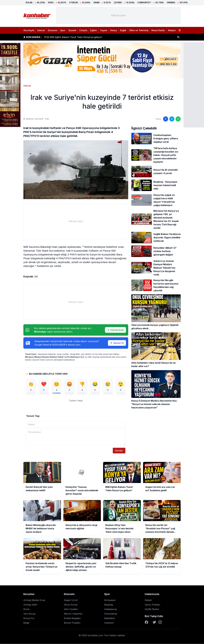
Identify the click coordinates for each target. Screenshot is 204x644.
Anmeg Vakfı (30, 605)
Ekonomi (53, 30)
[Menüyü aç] (180, 30)
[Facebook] (146, 622)
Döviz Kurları (71, 605)
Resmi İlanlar (158, 30)
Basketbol (110, 618)
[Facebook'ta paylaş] (166, 119)
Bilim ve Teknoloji (139, 30)
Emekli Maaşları (72, 618)
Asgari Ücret (71, 600)
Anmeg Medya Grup (34, 600)
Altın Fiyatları (71, 609)
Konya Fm (29, 618)
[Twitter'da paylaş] (172, 119)
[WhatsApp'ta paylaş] (178, 119)
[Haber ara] (178, 37)
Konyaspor (110, 600)
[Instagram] (160, 622)
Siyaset (72, 30)
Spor (63, 30)
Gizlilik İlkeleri (152, 609)
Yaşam (104, 30)
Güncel (41, 30)
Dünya (114, 30)
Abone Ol (117, 343)
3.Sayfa (83, 30)
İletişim (172, 30)
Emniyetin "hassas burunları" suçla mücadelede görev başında (81, 35)
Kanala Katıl (115, 330)
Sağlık (123, 30)
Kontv (26, 609)
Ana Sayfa (29, 30)
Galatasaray (111, 609)
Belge (26, 623)
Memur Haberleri (73, 614)
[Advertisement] (118, 15)
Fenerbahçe (111, 614)
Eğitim (94, 30)
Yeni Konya (29, 614)
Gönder (119, 451)
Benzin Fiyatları (72, 623)
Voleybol (109, 623)
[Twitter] (154, 622)
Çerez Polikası (152, 605)
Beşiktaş (109, 605)
